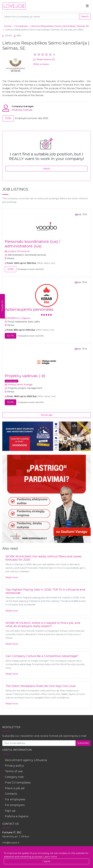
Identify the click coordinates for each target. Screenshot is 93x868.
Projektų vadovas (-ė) (25, 376)
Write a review (41, 64)
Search (85, 17)
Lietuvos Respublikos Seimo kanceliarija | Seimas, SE (60, 26)
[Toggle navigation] (87, 6)
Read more (12, 577)
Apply (47, 169)
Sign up (10, 811)
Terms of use (14, 771)
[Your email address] (39, 743)
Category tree (14, 777)
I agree (46, 861)
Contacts (11, 794)
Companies (21, 26)
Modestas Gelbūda (22, 110)
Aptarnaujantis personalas (29, 309)
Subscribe (83, 743)
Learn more (50, 857)
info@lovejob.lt (11, 843)
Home (8, 26)
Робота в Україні (17, 816)
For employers (15, 805)
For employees (15, 799)
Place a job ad (15, 788)
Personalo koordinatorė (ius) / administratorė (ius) (32, 244)
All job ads (47, 415)
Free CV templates (18, 783)
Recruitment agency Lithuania (26, 760)
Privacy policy (14, 766)
